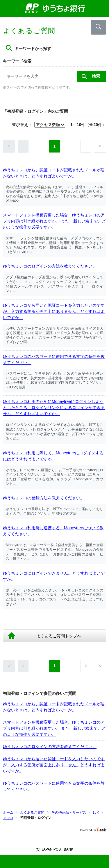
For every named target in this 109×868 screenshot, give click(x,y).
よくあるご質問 (32, 813)
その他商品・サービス (69, 813)
